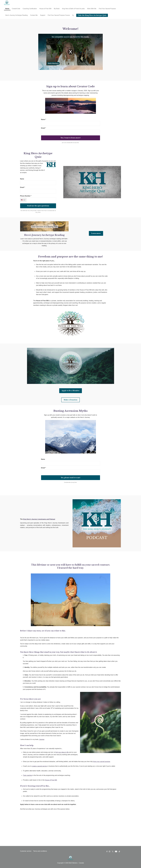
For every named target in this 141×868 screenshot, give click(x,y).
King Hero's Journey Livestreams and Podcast (39, 519)
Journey (42, 739)
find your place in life (62, 752)
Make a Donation (70, 400)
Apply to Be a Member (71, 391)
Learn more (96, 233)
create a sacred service (39, 766)
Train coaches (28, 775)
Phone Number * (26, 196)
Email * (43, 128)
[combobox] (23, 200)
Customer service (26, 851)
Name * (44, 119)
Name (22, 179)
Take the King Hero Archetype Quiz (92, 15)
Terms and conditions (40, 851)
